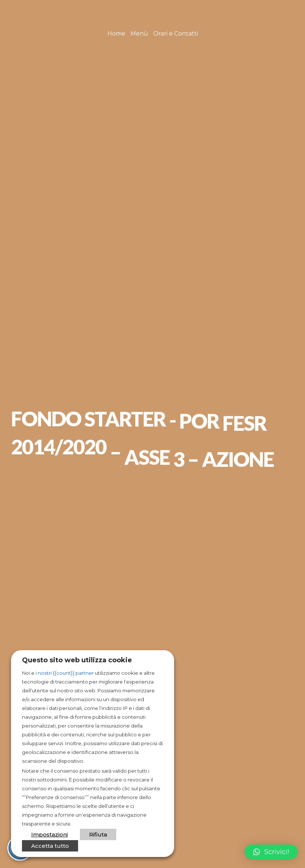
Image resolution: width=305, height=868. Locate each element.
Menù (139, 34)
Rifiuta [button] (98, 834)
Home (116, 34)
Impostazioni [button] (49, 834)
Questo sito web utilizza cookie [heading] (77, 660)
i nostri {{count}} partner (65, 673)
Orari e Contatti (176, 34)
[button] (271, 852)
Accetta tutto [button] (50, 846)
